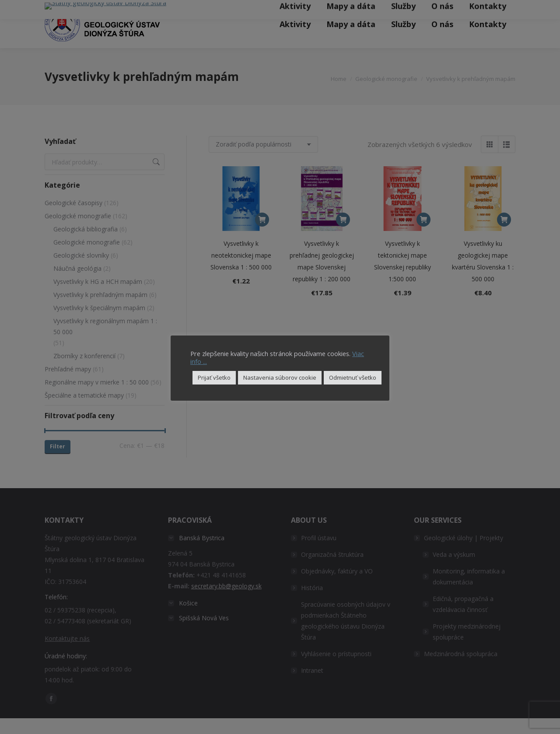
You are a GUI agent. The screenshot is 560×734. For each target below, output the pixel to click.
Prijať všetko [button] (214, 377)
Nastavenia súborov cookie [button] (280, 377)
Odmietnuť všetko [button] (353, 377)
